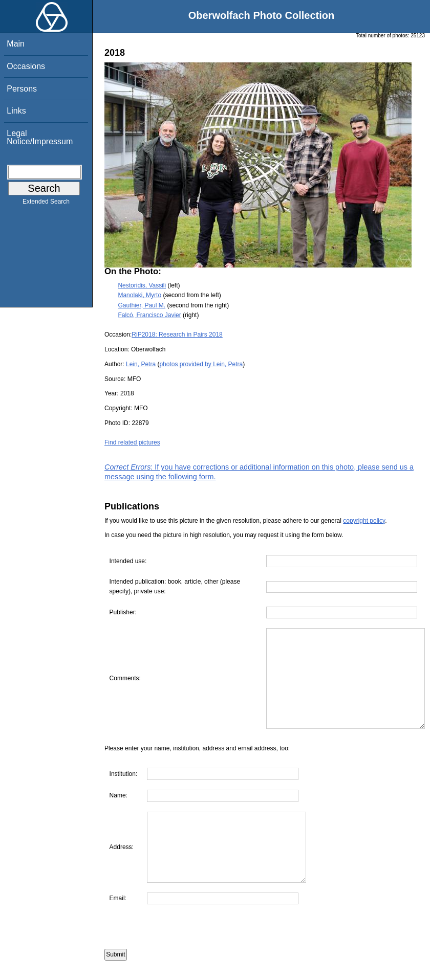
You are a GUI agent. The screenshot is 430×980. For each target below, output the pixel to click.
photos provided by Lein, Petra (201, 364)
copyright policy (364, 521)
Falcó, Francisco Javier (149, 315)
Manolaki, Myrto (139, 295)
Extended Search (46, 204)
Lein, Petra (141, 364)
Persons (22, 89)
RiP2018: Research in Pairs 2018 (177, 335)
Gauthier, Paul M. (142, 305)
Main (16, 44)
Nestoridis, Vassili (142, 285)
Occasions (26, 66)
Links (16, 111)
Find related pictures (132, 442)
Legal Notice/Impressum (40, 137)
